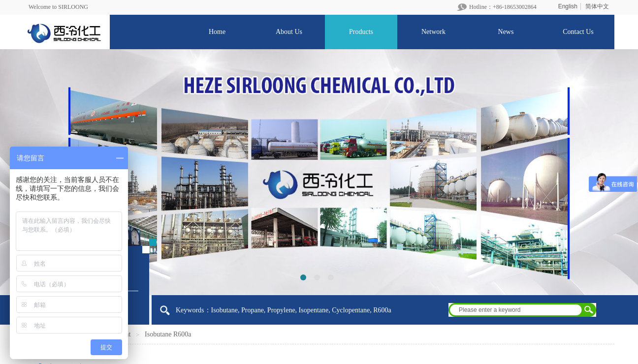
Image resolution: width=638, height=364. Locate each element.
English (568, 6)
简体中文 (597, 6)
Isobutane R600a (168, 334)
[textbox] (516, 310)
